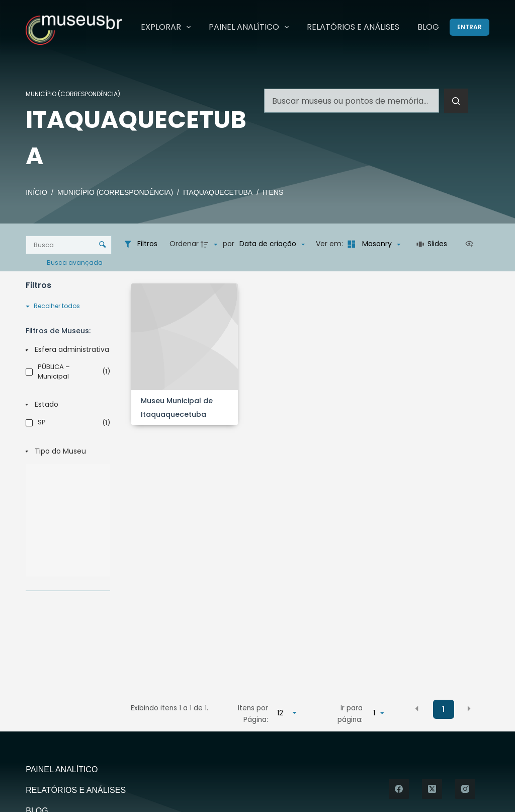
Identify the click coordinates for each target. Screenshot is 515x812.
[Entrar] (469, 27)
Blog (428, 27)
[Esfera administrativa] (66, 350)
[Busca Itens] (69, 245)
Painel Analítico (251, 27)
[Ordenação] (272, 244)
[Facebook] (399, 789)
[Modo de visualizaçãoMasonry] (372, 244)
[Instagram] (465, 789)
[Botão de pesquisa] (456, 101)
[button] (417, 709)
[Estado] (66, 405)
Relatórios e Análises (353, 27)
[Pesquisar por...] (352, 101)
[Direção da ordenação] (210, 244)
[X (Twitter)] (432, 789)
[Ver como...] (472, 244)
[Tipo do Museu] (66, 452)
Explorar (168, 27)
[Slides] (432, 244)
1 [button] (443, 709)
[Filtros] (140, 244)
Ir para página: (350, 714)
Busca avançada (75, 262)
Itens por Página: (253, 714)
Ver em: (330, 244)
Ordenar (184, 244)
